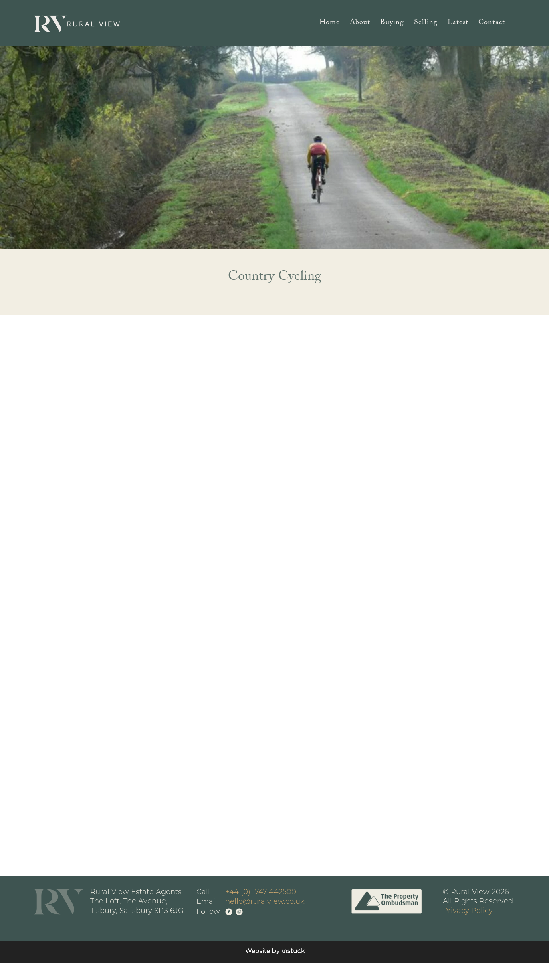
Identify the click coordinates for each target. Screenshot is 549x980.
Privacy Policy (468, 911)
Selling (426, 24)
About (360, 24)
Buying (392, 24)
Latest (458, 24)
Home (330, 24)
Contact (492, 24)
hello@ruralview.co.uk (265, 902)
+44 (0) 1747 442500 (261, 892)
